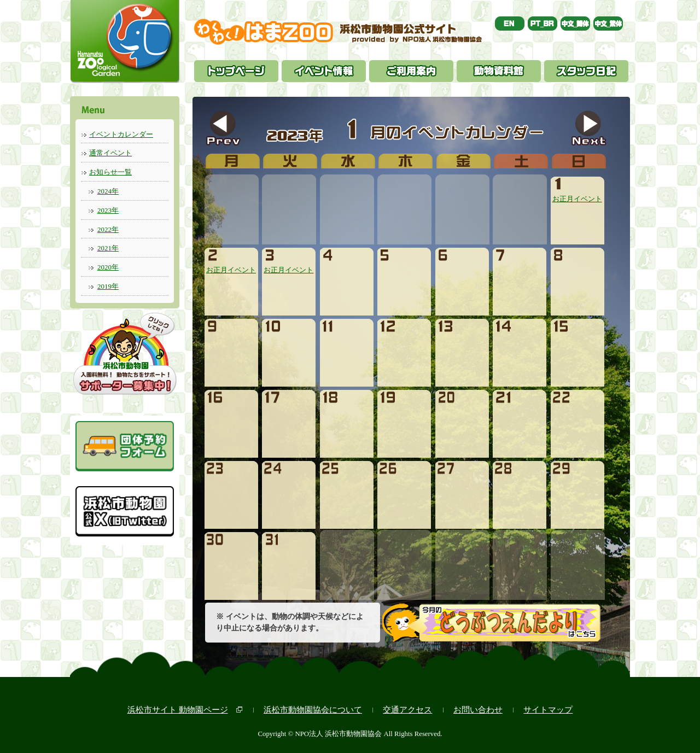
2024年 (108, 191)
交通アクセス (407, 710)
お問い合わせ (478, 710)
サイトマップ (548, 710)
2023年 (108, 210)
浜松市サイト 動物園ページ (178, 710)
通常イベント (110, 153)
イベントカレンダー (121, 134)
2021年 (108, 248)
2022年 (108, 229)
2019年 (108, 286)
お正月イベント (577, 195)
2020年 (108, 267)
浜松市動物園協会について (313, 710)
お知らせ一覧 (110, 172)
